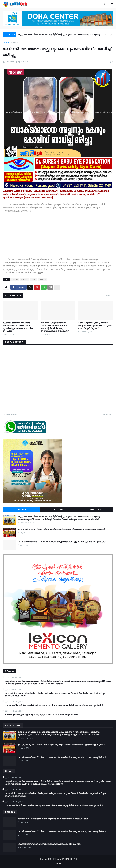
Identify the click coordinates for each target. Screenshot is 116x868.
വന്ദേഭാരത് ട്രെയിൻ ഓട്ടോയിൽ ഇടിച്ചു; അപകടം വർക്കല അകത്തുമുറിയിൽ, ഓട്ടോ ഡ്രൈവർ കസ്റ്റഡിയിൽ (54, 705)
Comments (95, 510)
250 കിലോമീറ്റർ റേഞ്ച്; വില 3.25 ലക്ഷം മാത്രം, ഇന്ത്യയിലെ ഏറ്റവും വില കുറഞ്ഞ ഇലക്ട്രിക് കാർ (62, 542)
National (25, 279)
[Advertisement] (58, 233)
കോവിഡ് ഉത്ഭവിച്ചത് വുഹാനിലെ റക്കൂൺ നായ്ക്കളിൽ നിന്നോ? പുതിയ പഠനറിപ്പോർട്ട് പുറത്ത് (95, 325)
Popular (21, 510)
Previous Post (11, 414)
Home (6, 43)
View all (110, 295)
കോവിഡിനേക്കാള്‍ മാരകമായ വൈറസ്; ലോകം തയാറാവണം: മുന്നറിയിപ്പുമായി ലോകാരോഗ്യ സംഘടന (18, 327)
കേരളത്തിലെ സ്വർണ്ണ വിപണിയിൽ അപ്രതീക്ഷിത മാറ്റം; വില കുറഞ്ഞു (49, 844)
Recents (58, 510)
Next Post (107, 414)
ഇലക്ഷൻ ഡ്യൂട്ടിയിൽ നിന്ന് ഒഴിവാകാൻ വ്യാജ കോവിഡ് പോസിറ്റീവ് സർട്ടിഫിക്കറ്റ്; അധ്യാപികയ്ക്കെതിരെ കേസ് (55, 327)
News (33, 279)
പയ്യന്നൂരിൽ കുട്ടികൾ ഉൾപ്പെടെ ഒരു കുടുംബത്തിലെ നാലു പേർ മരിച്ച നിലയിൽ (41, 715)
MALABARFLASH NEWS (67, 859)
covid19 (14, 43)
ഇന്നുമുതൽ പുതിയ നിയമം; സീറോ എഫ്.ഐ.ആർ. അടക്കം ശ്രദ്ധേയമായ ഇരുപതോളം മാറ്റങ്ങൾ (61, 529)
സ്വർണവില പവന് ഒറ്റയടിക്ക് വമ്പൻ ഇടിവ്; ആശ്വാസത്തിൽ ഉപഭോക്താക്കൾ (53, 819)
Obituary (42, 279)
